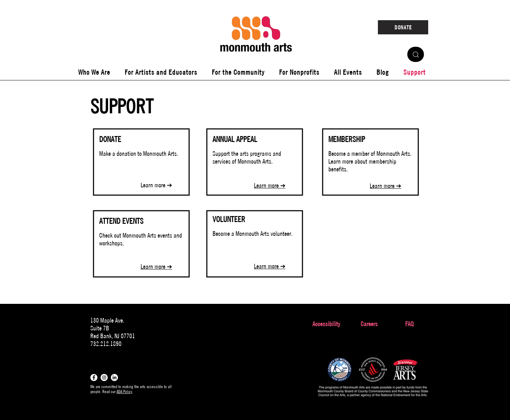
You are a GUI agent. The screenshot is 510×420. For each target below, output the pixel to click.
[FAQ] (409, 324)
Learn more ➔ (156, 185)
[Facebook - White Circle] (94, 378)
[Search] (416, 54)
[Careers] (369, 324)
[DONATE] (403, 27)
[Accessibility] (326, 324)
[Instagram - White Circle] (104, 378)
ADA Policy (124, 391)
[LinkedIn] (114, 378)
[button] (94, 72)
